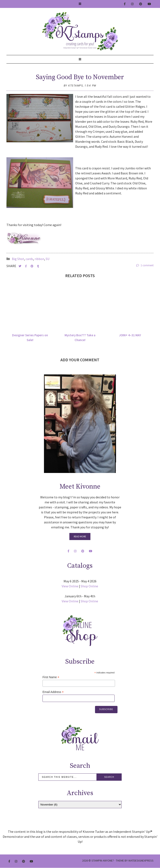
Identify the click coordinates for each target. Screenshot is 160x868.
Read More (80, 536)
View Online (70, 586)
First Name (51, 677)
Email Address (53, 692)
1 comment (145, 265)
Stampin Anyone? (103, 860)
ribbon (39, 259)
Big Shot (18, 259)
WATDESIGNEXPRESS (141, 860)
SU (47, 259)
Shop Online (89, 586)
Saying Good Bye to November (80, 77)
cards (29, 259)
